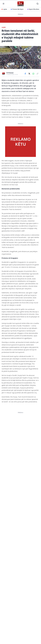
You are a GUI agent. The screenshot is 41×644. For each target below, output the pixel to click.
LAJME (4, 27)
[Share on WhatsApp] (33, 74)
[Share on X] (29, 74)
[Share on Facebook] (25, 74)
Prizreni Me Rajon (17, 9)
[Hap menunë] (3, 4)
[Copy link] (38, 74)
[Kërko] (38, 4)
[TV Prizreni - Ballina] (20, 4)
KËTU (11, 439)
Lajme (4, 9)
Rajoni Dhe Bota (33, 9)
